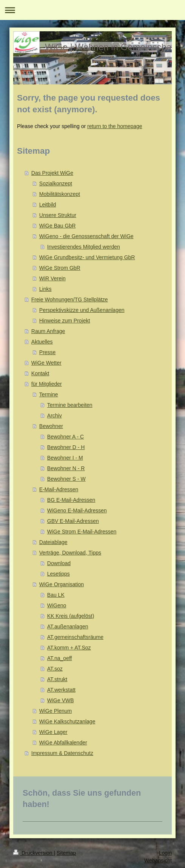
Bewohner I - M (65, 458)
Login (165, 853)
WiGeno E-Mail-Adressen (77, 510)
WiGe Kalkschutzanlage (67, 721)
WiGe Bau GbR (57, 226)
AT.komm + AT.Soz (69, 648)
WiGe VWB (61, 700)
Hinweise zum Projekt (65, 321)
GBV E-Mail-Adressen (73, 521)
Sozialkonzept (56, 183)
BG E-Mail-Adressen (71, 500)
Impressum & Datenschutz (62, 753)
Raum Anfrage (48, 331)
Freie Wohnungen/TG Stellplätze (70, 300)
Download (59, 563)
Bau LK (56, 595)
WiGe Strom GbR (60, 268)
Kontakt (40, 373)
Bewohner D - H (66, 447)
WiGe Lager (53, 732)
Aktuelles (42, 342)
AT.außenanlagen (68, 627)
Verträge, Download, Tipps (70, 553)
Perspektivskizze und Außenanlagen (82, 310)
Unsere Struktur (58, 215)
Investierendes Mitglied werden (84, 247)
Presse (48, 352)
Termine (49, 394)
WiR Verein (52, 278)
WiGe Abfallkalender (63, 743)
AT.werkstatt (61, 690)
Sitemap (66, 853)
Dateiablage (53, 542)
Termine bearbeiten (70, 405)
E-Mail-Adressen (59, 489)
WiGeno (57, 605)
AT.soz (55, 669)
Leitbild (48, 205)
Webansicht (158, 860)
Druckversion (33, 853)
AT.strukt (57, 679)
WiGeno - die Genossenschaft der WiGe (86, 236)
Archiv (55, 416)
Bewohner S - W (66, 479)
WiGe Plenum (55, 711)
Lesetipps (59, 574)
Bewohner (51, 426)
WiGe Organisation (62, 584)
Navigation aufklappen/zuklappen (92, 10)
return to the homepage (115, 126)
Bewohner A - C (66, 437)
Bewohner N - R (66, 468)
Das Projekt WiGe (52, 173)
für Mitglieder (47, 384)
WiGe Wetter (46, 363)
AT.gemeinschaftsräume (75, 637)
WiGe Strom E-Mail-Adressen (82, 532)
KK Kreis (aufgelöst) (71, 616)
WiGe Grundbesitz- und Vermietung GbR (87, 257)
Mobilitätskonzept (60, 194)
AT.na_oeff (60, 658)
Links (45, 289)
